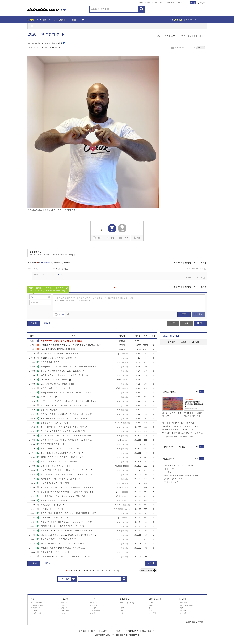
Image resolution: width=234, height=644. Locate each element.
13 (102, 571)
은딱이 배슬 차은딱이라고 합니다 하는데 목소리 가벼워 (64, 557)
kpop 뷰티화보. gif (47, 397)
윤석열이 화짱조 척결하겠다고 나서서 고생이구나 (61, 496)
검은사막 (34, 611)
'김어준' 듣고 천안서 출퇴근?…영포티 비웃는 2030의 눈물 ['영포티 (67, 535)
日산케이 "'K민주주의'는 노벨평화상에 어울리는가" (61, 431)
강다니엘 (64, 608)
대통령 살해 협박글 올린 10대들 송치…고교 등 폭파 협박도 (183, 430)
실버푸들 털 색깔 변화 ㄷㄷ (175, 479)
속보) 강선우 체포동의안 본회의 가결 (178, 436)
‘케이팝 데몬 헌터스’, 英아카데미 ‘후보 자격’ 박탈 (61, 526)
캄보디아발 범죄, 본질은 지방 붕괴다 (55, 539)
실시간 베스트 (170, 392)
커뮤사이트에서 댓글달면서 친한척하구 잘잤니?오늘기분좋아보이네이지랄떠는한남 (67, 487)
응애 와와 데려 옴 (171, 482)
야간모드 (202, 3)
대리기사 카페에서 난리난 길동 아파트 (178, 423)
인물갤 (156, 3)
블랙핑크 (64, 603)
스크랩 (173, 48)
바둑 (121, 611)
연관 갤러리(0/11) (171, 36)
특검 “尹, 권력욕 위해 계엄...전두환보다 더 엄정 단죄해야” (65, 414)
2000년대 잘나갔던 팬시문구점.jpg (54, 380)
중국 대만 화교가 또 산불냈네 (52, 500)
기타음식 (152, 613)
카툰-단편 (182, 613)
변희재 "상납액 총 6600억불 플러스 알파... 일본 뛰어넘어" (65, 522)
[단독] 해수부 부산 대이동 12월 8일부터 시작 (59, 479)
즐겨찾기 (172, 342)
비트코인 (123, 605)
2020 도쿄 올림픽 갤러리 (47, 34)
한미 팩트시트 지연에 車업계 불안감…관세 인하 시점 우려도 (66, 531)
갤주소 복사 (186, 36)
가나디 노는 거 (170, 469)
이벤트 (178, 3)
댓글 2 (201, 48)
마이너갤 (141, 3)
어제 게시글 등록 (183, 20)
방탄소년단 (65, 611)
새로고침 (203, 263)
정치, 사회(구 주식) (127, 603)
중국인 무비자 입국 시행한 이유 (53, 518)
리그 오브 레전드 (37, 603)
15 (109, 571)
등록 (184, 314)
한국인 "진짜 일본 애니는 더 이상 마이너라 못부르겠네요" (65, 470)
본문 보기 (178, 263)
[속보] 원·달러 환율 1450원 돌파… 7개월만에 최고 (61, 548)
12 (98, 571)
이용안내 (198, 36)
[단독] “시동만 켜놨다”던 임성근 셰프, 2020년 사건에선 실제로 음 (67, 392)
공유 (110, 238)
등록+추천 (198, 314)
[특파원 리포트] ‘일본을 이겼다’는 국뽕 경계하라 (60, 457)
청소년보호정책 (149, 631)
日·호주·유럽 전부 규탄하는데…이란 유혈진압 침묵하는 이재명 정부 (67, 401)
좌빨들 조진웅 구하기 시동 (51, 444)
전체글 (34, 323)
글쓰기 (200, 323)
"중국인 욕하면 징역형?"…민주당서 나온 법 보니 (61, 544)
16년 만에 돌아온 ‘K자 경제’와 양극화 (55, 384)
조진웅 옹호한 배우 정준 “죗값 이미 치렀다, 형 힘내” (62, 427)
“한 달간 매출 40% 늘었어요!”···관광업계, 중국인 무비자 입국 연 (67, 474)
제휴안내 (94, 631)
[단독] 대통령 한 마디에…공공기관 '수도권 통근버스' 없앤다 (65, 367)
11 (94, 571)
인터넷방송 (183, 603)
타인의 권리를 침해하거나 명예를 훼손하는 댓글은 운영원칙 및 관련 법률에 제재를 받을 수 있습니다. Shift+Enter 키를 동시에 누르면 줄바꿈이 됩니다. (96, 299)
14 (105, 571)
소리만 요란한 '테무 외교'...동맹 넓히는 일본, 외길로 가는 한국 (67, 513)
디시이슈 (181, 447)
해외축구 (93, 613)
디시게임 (171, 3)
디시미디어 (168, 447)
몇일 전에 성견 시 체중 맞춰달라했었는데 (181, 476)
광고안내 (105, 631)
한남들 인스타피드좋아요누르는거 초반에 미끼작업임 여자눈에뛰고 (67, 492)
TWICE (63, 613)
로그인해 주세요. (171, 336)
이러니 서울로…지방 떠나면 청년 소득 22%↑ (59, 449)
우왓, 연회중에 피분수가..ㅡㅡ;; (53, 466)
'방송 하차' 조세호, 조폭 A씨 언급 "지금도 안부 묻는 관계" (183, 433)
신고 (137, 238)
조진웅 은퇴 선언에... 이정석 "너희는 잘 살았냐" (60, 453)
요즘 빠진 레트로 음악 (49, 509)
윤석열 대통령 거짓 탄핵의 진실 (53, 483)
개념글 (47, 323)
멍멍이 (152, 603)
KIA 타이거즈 (95, 608)
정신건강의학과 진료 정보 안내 (53, 423)
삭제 (205, 269)
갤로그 (163, 3)
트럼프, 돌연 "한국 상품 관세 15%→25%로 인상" (61, 371)
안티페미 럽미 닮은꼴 (48, 362)
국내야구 (93, 603)
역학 (121, 613)
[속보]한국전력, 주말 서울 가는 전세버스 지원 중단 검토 (64, 375)
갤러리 (31, 20)
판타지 (181, 608)
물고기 (152, 608)
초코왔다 (168, 472)
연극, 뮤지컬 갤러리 (186, 605)
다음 (114, 571)
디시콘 (185, 3)
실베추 (97, 238)
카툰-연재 (182, 611)
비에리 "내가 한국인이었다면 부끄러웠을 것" (59, 462)
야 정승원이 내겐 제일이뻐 (51, 505)
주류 (151, 611)
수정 (173, 323)
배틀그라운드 (36, 608)
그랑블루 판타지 (37, 605)
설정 (158, 36)
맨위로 (200, 622)
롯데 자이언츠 (95, 611)
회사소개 (83, 631)
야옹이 (152, 605)
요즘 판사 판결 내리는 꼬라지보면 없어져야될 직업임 (63, 405)
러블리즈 (64, 605)
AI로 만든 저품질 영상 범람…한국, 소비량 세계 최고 (62, 418)
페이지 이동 (148, 570)
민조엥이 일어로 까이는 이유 (52, 552)
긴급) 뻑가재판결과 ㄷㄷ (50, 410)
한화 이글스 (95, 605)
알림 (196, 342)
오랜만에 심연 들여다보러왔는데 (53, 388)
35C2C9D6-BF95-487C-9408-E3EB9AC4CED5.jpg (52, 255)
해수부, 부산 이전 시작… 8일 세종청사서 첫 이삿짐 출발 (64, 436)
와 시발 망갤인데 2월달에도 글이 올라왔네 (58, 354)
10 (90, 571)
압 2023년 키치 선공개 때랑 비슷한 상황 (57, 358)
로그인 (193, 3)
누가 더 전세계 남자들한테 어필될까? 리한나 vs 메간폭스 (64, 440)
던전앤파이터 (36, 613)
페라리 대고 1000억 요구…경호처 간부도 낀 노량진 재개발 (183, 426)
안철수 (122, 608)
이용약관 (116, 631)
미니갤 (149, 3)
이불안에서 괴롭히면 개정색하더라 (179, 465)
